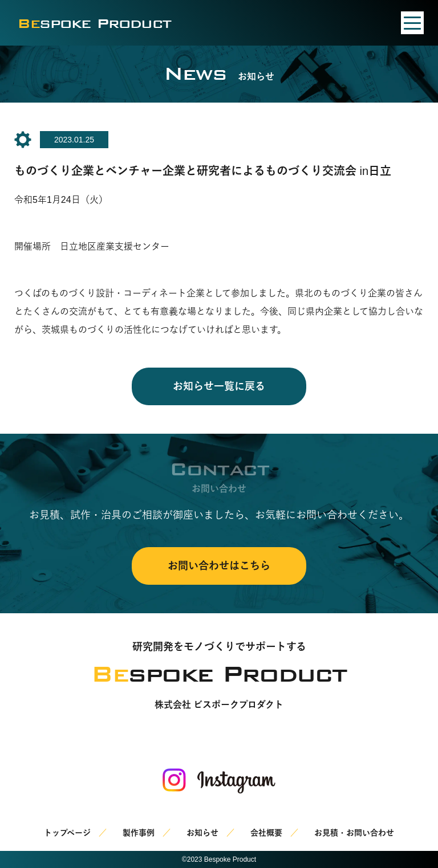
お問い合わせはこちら (219, 566)
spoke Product (94, 23)
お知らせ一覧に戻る (219, 386)
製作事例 (139, 833)
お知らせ (202, 833)
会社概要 (266, 833)
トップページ (67, 833)
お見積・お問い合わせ (354, 833)
